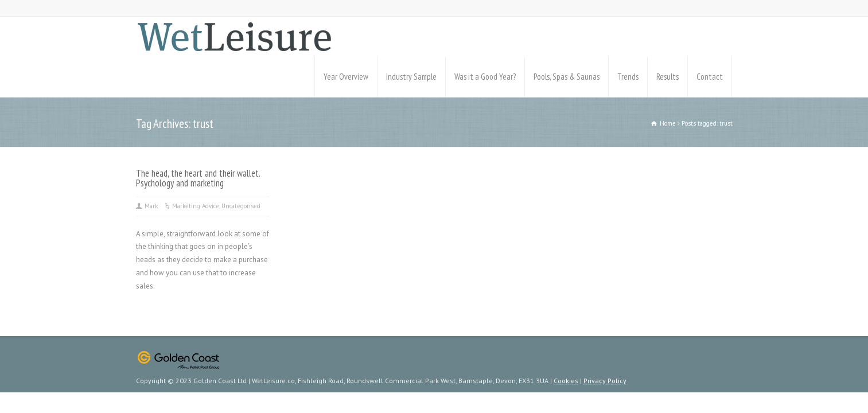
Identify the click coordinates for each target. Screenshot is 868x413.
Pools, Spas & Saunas (567, 77)
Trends (628, 77)
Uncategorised (241, 206)
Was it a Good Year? (485, 77)
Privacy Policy (605, 381)
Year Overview (346, 77)
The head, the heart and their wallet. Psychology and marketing (198, 178)
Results (667, 77)
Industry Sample (411, 77)
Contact (710, 77)
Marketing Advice (196, 206)
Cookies (566, 381)
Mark (151, 206)
